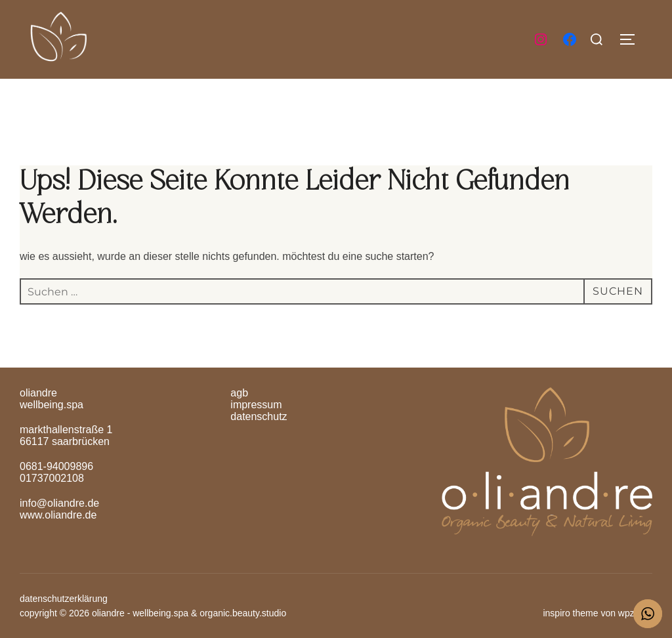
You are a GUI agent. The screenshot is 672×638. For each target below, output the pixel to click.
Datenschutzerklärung (64, 599)
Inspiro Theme (570, 613)
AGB (239, 393)
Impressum (256, 405)
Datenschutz (259, 416)
